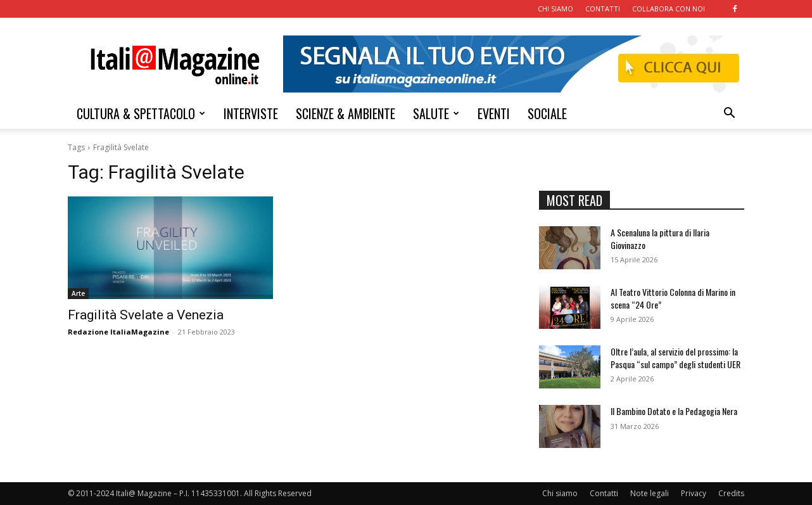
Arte (78, 293)
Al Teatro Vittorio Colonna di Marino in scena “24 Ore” (673, 298)
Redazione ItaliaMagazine (118, 332)
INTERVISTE (251, 113)
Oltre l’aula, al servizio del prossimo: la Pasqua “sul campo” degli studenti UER (676, 358)
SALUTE (436, 113)
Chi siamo (560, 493)
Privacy (694, 493)
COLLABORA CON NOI (669, 9)
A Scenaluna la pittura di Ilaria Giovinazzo (660, 239)
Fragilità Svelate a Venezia (146, 315)
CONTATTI (603, 9)
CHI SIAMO (555, 9)
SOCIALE (547, 113)
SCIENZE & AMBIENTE (346, 113)
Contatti (604, 493)
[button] (729, 114)
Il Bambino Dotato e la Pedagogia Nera (674, 411)
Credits (731, 493)
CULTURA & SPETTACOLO (141, 113)
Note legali (650, 493)
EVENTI (494, 113)
